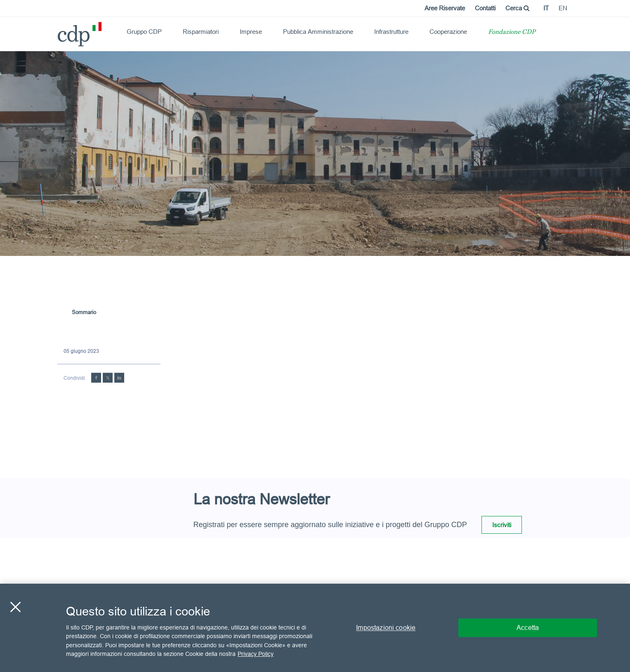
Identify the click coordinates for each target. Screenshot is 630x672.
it (546, 8)
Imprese (251, 32)
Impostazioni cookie (386, 627)
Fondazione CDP (512, 32)
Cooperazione (448, 32)
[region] (315, 628)
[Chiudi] (15, 607)
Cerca (517, 8)
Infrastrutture (391, 32)
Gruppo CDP (144, 32)
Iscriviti (502, 525)
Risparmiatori (201, 32)
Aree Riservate (445, 8)
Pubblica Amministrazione (318, 32)
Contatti (485, 8)
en (563, 8)
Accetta (528, 627)
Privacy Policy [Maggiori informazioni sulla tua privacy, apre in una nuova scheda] (256, 654)
